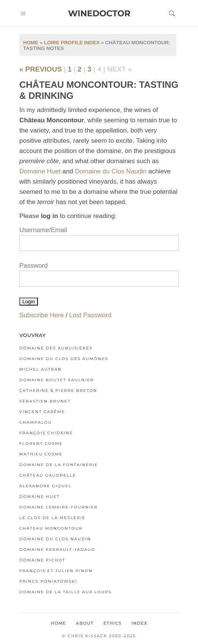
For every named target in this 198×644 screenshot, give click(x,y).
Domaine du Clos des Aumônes (64, 359)
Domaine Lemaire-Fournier (59, 507)
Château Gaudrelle (48, 475)
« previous (41, 69)
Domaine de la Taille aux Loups (65, 592)
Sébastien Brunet (45, 401)
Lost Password (90, 315)
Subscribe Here (42, 315)
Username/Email (43, 230)
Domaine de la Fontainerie (59, 465)
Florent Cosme (41, 444)
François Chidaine (46, 433)
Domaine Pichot (42, 560)
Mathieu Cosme (41, 454)
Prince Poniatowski (48, 581)
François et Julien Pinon (56, 571)
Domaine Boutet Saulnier (57, 380)
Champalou (36, 422)
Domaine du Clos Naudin (111, 171)
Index (139, 623)
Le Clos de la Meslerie (52, 518)
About (85, 623)
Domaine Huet (40, 171)
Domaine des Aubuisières (56, 348)
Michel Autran (41, 369)
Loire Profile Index (72, 43)
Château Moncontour (51, 528)
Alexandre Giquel (46, 486)
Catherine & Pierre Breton (58, 391)
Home (31, 43)
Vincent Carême (42, 412)
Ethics (113, 623)
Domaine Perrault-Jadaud (57, 550)
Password (34, 266)
